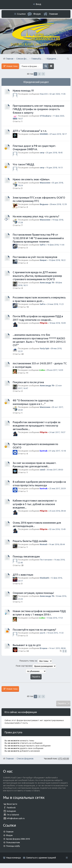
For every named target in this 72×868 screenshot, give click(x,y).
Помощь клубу (13, 846)
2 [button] (39, 74)
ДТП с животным (23, 575)
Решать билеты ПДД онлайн (30, 541)
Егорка (43, 648)
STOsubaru (45, 116)
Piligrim (44, 323)
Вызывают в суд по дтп (27, 645)
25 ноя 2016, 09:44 (57, 511)
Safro (43, 245)
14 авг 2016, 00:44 (57, 544)
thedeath (44, 578)
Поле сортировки (36, 666)
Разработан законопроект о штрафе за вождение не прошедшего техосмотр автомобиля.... (37, 426)
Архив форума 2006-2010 (18, 839)
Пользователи (13, 842)
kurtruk (44, 451)
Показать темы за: (36, 661)
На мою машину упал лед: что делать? (36, 216)
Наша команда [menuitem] (14, 858)
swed (42, 470)
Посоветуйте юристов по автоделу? (34, 630)
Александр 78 (47, 282)
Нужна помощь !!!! (23, 91)
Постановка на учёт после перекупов (35, 257)
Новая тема (12, 66)
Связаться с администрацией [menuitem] (41, 858)
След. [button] (43, 74)
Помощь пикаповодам (26, 556)
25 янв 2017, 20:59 (57, 488)
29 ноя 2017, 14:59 (55, 370)
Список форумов (25, 759)
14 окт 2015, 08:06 (57, 648)
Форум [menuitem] (37, 14)
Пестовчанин (46, 560)
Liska (42, 370)
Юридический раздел (36, 82)
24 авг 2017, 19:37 (57, 432)
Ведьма (44, 204)
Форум (9, 835)
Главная (53, 14)
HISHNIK (44, 134)
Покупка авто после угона (28, 382)
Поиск (46, 66)
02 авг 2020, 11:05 (58, 94)
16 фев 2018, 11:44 (56, 245)
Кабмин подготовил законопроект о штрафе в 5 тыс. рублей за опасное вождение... (35, 504)
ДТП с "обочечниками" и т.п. (30, 131)
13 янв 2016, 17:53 (55, 618)
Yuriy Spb (44, 348)
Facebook (11, 807)
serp (42, 153)
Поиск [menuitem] (68, 59)
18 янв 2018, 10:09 (57, 323)
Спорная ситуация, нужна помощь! (33, 593)
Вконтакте (12, 804)
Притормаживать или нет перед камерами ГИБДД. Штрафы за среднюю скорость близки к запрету (38, 109)
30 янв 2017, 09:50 (55, 470)
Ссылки (21, 14)
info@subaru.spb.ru (16, 818)
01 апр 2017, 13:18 (57, 451)
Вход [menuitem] (39, 4)
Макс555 (44, 94)
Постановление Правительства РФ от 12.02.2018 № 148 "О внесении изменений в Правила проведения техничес (38, 238)
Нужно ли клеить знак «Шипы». (31, 179)
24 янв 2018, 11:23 (55, 304)
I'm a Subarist (13, 815)
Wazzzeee (45, 183)
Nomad (43, 544)
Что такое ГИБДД (23, 164)
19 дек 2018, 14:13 (54, 167)
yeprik (43, 633)
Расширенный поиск (51, 66)
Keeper (43, 260)
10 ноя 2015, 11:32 (55, 633)
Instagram (11, 811)
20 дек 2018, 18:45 (54, 153)
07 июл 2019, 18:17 (58, 134)
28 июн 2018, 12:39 (58, 204)
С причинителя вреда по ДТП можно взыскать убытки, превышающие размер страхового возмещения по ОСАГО (37, 276)
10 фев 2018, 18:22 (57, 260)
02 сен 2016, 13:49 (57, 529)
